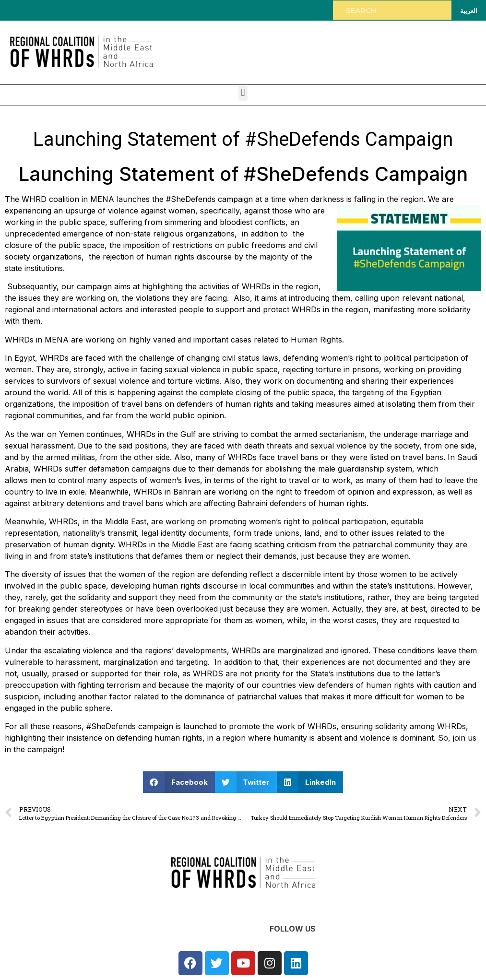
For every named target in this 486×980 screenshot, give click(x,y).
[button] (243, 93)
